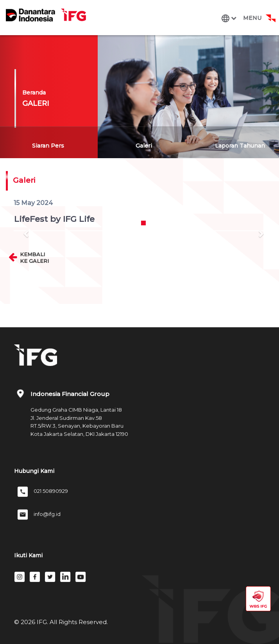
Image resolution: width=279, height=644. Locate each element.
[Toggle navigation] (247, 18)
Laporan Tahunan (240, 146)
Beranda (34, 93)
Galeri (144, 146)
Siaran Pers (48, 146)
